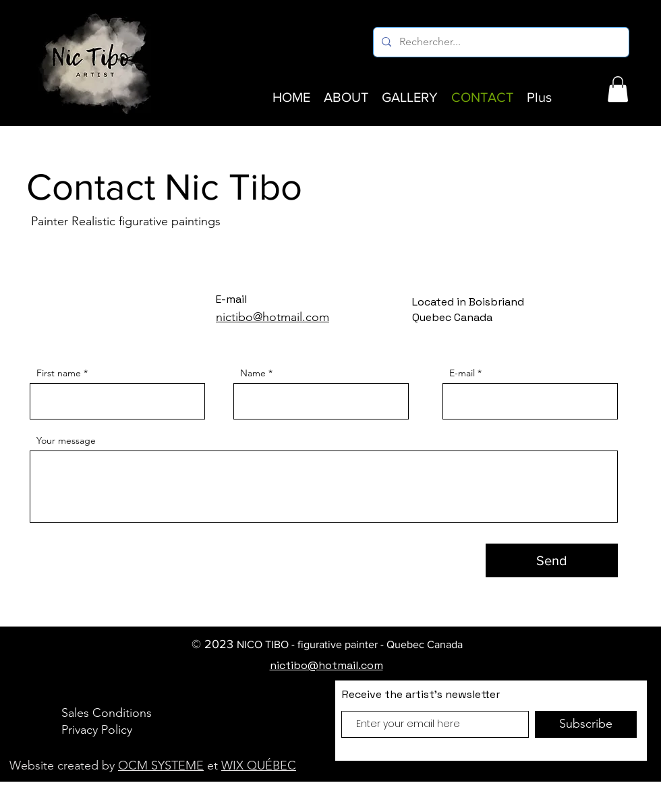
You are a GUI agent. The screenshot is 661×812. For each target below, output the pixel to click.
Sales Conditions (107, 713)
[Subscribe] (586, 724)
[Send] (552, 560)
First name (59, 373)
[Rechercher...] (500, 42)
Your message (66, 440)
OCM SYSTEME (161, 765)
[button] (618, 89)
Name (253, 373)
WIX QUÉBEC (259, 765)
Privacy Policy (97, 730)
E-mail (462, 373)
